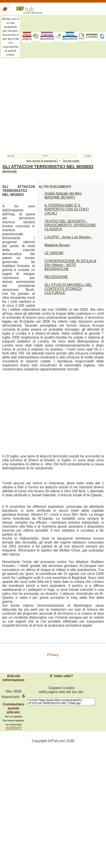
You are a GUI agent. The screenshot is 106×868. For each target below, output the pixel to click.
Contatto (92, 37)
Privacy (53, 655)
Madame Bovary (57, 245)
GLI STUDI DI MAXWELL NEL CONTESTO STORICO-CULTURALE (68, 289)
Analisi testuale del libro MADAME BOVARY (63, 195)
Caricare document (47, 37)
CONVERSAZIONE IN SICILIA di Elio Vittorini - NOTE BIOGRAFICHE (70, 265)
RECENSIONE (56, 277)
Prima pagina (27, 37)
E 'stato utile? (61, 676)
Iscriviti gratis (71, 161)
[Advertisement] (41, 104)
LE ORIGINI (54, 253)
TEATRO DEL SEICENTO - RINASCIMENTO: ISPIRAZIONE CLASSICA (70, 225)
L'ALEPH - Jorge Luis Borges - (68, 237)
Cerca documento (70, 37)
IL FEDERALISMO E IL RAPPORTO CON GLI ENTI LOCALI (66, 209)
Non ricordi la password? (42, 161)
